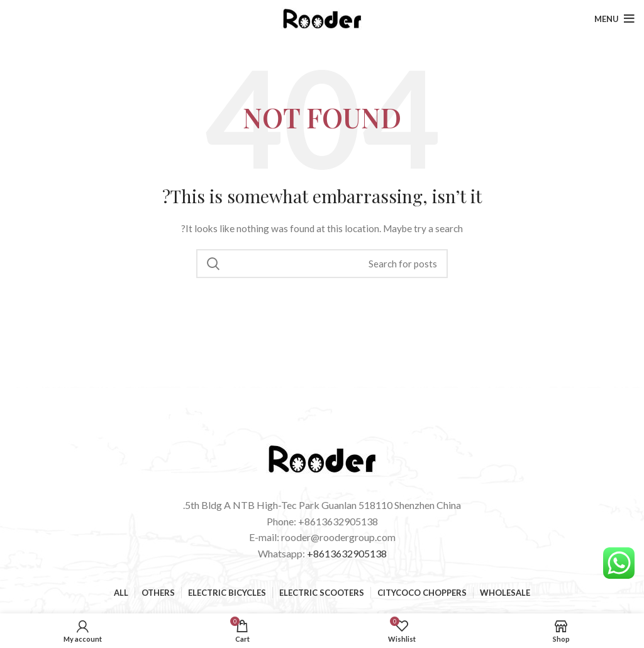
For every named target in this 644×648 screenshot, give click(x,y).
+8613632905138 (347, 553)
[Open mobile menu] (614, 19)
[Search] (322, 264)
